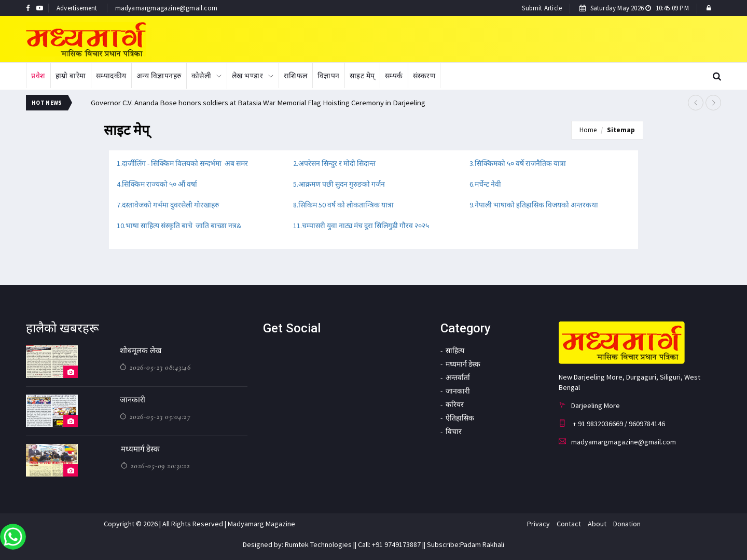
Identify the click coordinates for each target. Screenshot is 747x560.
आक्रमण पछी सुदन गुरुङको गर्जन (342, 184)
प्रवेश (38, 76)
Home (588, 130)
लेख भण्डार (248, 76)
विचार (454, 431)
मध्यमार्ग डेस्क (140, 449)
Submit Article (542, 8)
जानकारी (133, 400)
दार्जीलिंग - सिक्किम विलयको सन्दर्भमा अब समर (185, 163)
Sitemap (621, 130)
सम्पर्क (394, 76)
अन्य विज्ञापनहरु (159, 76)
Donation (627, 524)
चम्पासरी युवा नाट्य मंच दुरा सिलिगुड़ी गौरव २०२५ (365, 226)
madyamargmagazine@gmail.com (166, 8)
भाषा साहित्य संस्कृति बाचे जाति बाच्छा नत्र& (183, 226)
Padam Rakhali (482, 544)
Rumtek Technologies (318, 544)
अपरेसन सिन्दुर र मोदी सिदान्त (338, 163)
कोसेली (202, 76)
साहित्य (455, 351)
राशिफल (296, 76)
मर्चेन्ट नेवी (488, 184)
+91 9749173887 (396, 544)
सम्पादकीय (111, 76)
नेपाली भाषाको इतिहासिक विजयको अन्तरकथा (536, 205)
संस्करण (424, 76)
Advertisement (77, 8)
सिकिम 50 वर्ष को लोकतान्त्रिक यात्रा (346, 205)
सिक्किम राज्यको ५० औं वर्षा (160, 184)
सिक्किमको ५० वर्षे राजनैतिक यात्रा (520, 163)
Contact (569, 524)
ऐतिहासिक (460, 418)
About (597, 524)
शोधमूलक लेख (141, 351)
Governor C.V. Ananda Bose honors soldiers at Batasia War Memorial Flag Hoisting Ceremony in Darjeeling (259, 102)
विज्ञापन (329, 76)
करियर (455, 404)
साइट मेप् (362, 76)
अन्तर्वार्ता (458, 377)
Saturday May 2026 (634, 8)
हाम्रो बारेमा (71, 76)
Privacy (538, 524)
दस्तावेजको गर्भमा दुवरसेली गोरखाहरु (170, 205)
